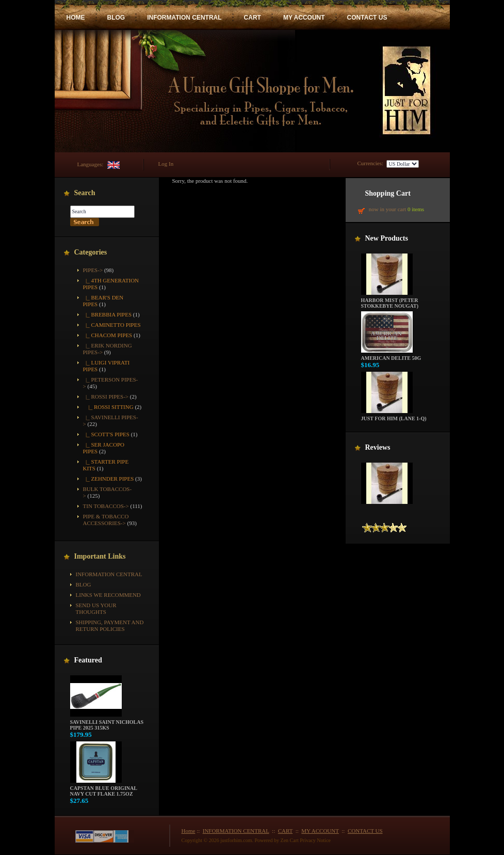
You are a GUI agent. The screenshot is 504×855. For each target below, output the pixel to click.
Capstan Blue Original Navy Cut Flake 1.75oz (104, 789)
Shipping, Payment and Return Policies (110, 626)
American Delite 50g (391, 356)
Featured (88, 660)
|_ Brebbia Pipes (108, 314)
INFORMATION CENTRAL (184, 18)
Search (85, 193)
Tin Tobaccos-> (106, 506)
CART (253, 18)
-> (93, 270)
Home (189, 831)
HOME (76, 18)
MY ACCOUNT (304, 18)
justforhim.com (236, 840)
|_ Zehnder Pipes (109, 479)
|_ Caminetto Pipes (112, 325)
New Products (387, 238)
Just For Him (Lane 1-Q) (394, 416)
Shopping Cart (388, 193)
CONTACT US (367, 18)
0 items (416, 209)
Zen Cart (290, 840)
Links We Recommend (108, 595)
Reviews (378, 447)
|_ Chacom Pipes (108, 335)
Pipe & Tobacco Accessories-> (106, 520)
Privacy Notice (315, 840)
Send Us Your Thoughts (96, 608)
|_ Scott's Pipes (106, 434)
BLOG (116, 18)
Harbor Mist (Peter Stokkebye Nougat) (390, 301)
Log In (166, 164)
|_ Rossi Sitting (108, 407)
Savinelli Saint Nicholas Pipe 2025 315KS (107, 723)
